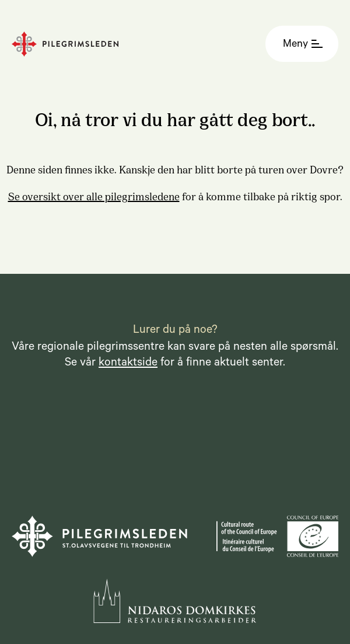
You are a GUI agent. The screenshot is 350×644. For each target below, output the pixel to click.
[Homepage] (95, 44)
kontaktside (128, 364)
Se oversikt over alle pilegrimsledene (94, 196)
